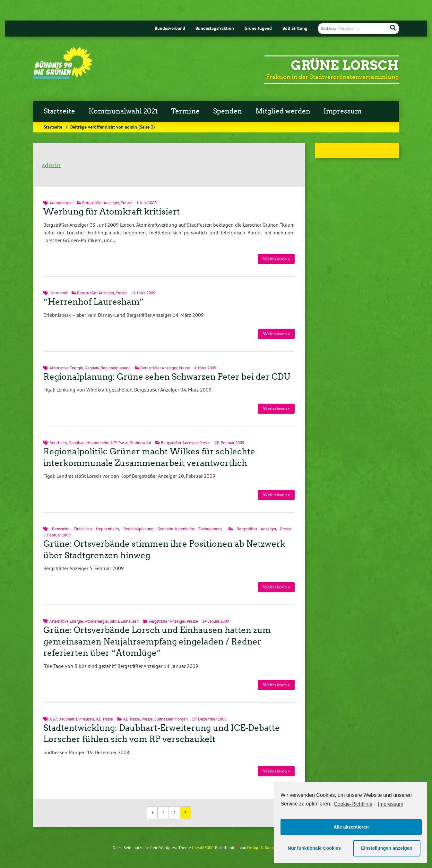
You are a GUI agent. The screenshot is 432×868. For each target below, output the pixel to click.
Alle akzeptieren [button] (351, 827)
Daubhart (77, 443)
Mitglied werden (283, 111)
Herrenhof (58, 293)
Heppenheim (98, 443)
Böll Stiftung (295, 28)
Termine (185, 111)
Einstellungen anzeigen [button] (387, 848)
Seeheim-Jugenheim (176, 529)
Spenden (228, 111)
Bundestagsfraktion (215, 28)
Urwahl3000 (203, 848)
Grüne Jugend (258, 28)
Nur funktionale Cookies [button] (315, 848)
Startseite (59, 111)
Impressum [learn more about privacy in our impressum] (391, 804)
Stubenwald (141, 443)
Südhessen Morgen (171, 719)
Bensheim (58, 443)
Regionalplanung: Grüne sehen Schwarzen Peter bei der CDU (167, 377)
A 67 (53, 719)
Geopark (92, 368)
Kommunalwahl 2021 (123, 111)
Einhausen (83, 529)
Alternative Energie (66, 368)
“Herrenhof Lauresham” (94, 302)
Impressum (343, 111)
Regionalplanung (116, 368)
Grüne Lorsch (345, 65)
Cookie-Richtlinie (353, 804)
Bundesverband (170, 28)
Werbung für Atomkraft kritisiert (112, 212)
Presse (126, 203)
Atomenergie (61, 203)
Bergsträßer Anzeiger (101, 203)
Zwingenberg (210, 529)
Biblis (114, 621)
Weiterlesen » (276, 259)
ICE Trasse (120, 443)
